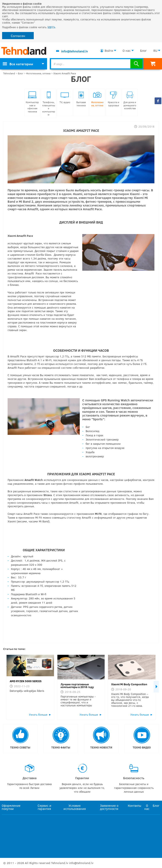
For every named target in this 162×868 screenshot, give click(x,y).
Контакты (134, 805)
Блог (143, 51)
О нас (127, 51)
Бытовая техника (81, 99)
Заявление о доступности (109, 807)
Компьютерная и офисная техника (32, 102)
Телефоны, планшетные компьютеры (49, 104)
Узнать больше (38, 715)
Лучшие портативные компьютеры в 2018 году (77, 686)
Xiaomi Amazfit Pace (65, 73)
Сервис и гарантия (44, 807)
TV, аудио (65, 97)
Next (156, 687)
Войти (109, 51)
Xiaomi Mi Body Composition (129, 684)
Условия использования (75, 807)
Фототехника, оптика (38, 73)
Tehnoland (9, 73)
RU (155, 51)
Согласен (18, 36)
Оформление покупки (11, 807)
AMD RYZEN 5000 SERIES (26, 681)
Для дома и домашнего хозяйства (130, 101)
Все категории (18, 64)
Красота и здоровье (113, 99)
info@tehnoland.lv (75, 51)
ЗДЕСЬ (51, 27)
